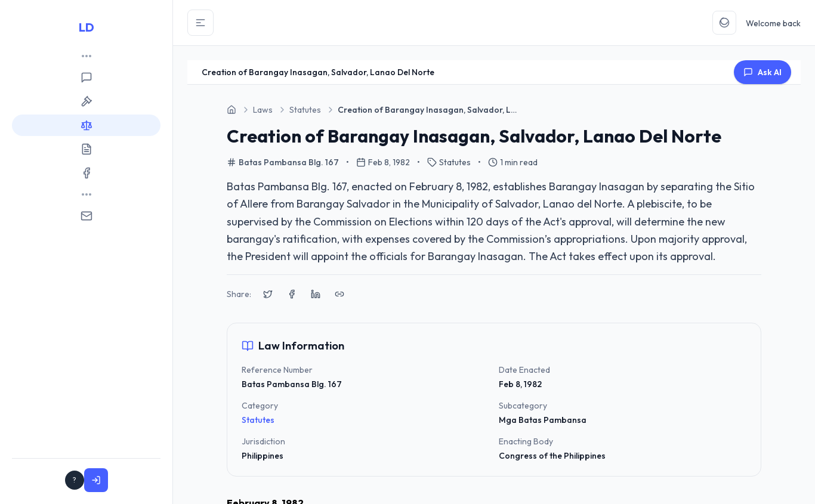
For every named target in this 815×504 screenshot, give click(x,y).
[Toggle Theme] (724, 23)
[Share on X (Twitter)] (268, 294)
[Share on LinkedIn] (316, 294)
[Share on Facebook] (292, 294)
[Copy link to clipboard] (339, 294)
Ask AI (762, 72)
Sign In (133, 480)
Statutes (258, 420)
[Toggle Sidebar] (200, 23)
